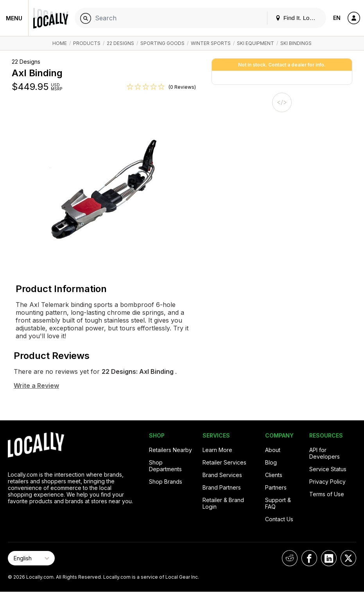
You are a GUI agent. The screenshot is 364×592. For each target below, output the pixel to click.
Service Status (328, 469)
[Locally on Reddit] (290, 558)
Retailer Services (224, 462)
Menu (14, 18)
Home (60, 43)
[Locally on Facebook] (309, 558)
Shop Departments (165, 466)
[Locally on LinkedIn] (329, 558)
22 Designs (120, 43)
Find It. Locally (298, 18)
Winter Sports (211, 43)
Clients (274, 475)
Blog (271, 462)
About (273, 450)
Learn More (217, 450)
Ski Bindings (296, 43)
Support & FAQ (278, 503)
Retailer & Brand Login (223, 503)
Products (87, 43)
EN (337, 18)
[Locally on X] (348, 558)
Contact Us (279, 519)
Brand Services (222, 475)
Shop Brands (166, 482)
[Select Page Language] (31, 558)
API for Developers (325, 453)
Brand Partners (222, 487)
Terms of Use (327, 494)
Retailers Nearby (170, 450)
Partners (276, 487)
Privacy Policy (327, 482)
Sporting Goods (162, 43)
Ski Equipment (256, 43)
